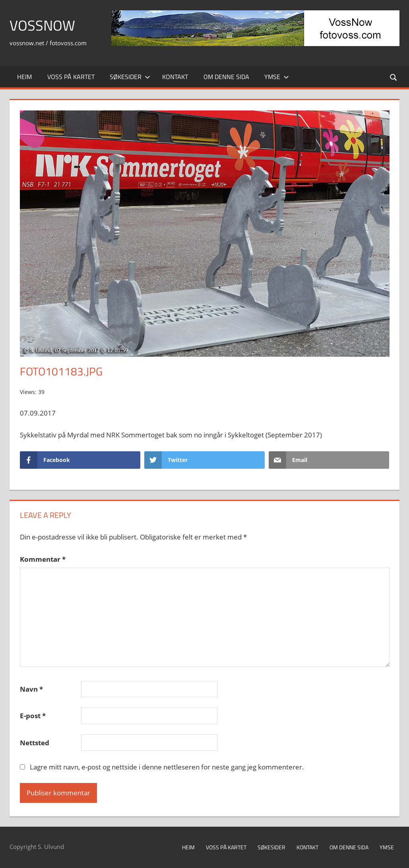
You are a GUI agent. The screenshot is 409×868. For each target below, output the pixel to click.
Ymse (277, 77)
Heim (24, 77)
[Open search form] (394, 77)
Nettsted (35, 743)
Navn (31, 689)
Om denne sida (226, 77)
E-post (33, 716)
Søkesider (130, 77)
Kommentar (43, 559)
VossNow (42, 25)
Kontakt (175, 77)
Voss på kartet (71, 77)
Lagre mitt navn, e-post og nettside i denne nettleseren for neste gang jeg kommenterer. (167, 767)
